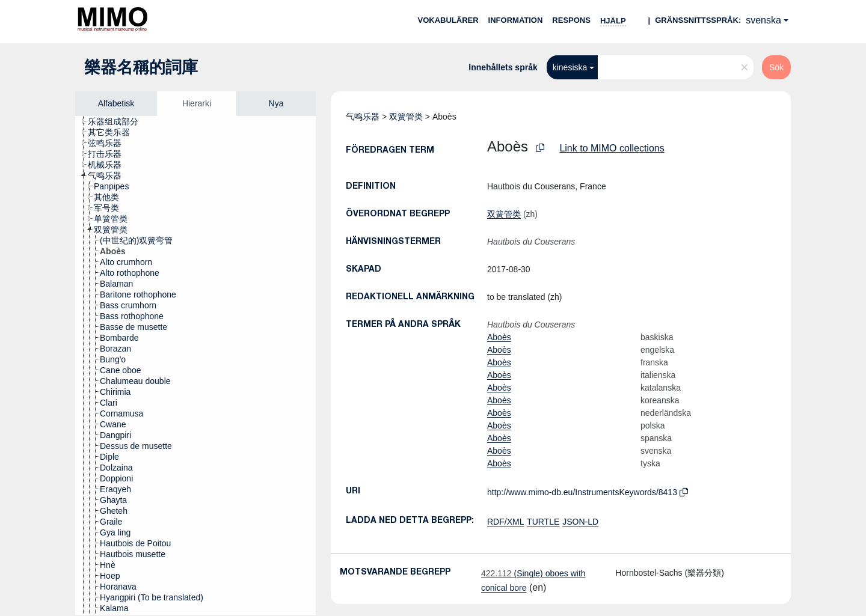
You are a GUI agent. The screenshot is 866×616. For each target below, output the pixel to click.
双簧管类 (406, 117)
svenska (763, 20)
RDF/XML (505, 522)
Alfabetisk (116, 103)
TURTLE (543, 522)
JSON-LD (580, 522)
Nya (276, 103)
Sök (776, 67)
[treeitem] (118, 121)
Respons (571, 20)
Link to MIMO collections (612, 148)
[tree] (195, 365)
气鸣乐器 (363, 117)
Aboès (499, 337)
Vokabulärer (448, 20)
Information (516, 20)
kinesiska (570, 67)
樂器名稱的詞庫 (141, 67)
